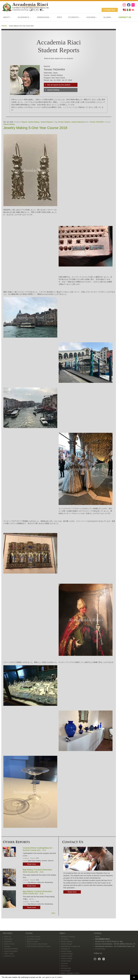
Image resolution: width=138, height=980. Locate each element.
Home (5, 26)
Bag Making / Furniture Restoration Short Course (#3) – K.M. (37, 871)
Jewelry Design (67, 944)
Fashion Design (67, 959)
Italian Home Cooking (34, 861)
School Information (11, 951)
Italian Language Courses (70, 973)
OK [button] (134, 977)
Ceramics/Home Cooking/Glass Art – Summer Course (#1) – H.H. (38, 849)
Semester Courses (33, 939)
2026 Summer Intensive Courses (39, 946)
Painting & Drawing (68, 937)
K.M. (38, 880)
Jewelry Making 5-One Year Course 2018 (35, 128)
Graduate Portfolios (11, 949)
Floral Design (66, 971)
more (53, 913)
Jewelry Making (53, 90)
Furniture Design (67, 954)
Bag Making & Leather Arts (36, 882)
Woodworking (49, 882)
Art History (65, 939)
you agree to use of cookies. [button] (52, 977)
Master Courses (33, 942)
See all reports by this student (59, 85)
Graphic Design (67, 956)
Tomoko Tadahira (64, 122)
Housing (7, 946)
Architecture (65, 949)
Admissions (8, 939)
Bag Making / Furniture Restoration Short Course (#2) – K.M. (37, 893)
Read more (32, 864)
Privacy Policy (100, 949)
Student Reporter (47, 122)
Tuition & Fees (9, 944)
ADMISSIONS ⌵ (44, 17)
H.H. (38, 858)
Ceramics (44, 861)
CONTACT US (9, 956)
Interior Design (66, 951)
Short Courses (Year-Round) (37, 944)
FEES (59, 17)
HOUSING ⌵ (92, 17)
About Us (7, 937)
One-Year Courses (33, 937)
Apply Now (111, 10)
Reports (24, 122)
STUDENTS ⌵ (74, 17)
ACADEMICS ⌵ (24, 17)
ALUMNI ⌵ (108, 17)
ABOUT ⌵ (7, 17)
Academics (8, 942)
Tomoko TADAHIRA (97, 122)
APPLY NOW (9, 954)
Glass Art (51, 861)
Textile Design (66, 961)
